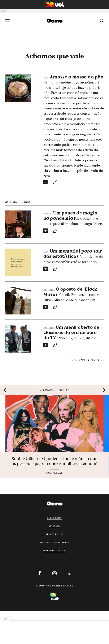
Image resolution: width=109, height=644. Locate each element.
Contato (54, 526)
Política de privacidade (55, 542)
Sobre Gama (54, 518)
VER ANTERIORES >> (88, 360)
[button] (5, 390)
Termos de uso (54, 534)
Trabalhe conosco (55, 550)
